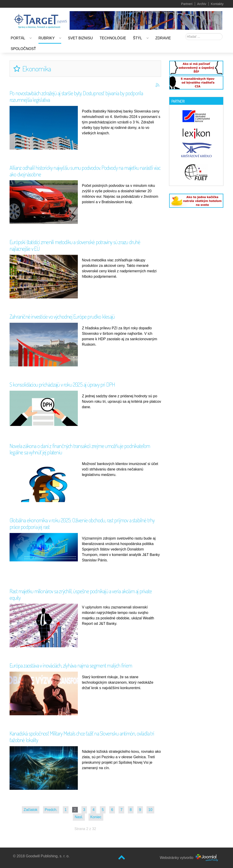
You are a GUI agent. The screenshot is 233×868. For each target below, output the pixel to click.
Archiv (202, 4)
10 (150, 810)
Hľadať (185, 33)
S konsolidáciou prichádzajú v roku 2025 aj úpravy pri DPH (62, 384)
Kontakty (217, 4)
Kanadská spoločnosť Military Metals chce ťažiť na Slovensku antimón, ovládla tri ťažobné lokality (82, 737)
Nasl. (79, 817)
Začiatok (30, 810)
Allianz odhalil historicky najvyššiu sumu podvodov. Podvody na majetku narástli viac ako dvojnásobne (85, 171)
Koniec (96, 817)
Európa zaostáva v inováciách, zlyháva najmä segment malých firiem (71, 665)
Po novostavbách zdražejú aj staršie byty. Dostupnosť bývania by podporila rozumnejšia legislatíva (76, 96)
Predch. (51, 810)
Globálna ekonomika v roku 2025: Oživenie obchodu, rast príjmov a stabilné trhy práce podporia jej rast (82, 523)
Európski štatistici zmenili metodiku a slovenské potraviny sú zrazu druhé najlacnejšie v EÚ (75, 245)
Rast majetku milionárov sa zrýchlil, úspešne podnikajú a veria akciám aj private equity (81, 594)
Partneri (187, 4)
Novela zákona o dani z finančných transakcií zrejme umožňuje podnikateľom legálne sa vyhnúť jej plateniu (80, 449)
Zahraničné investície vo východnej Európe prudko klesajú (62, 316)
